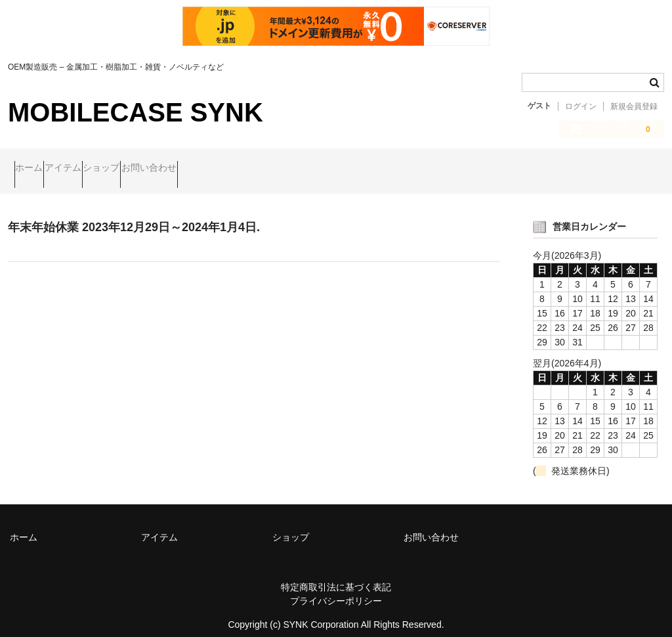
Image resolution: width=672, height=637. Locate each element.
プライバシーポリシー (336, 590)
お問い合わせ (231, 169)
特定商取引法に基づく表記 (336, 576)
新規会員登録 (634, 106)
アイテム (94, 169)
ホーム (35, 169)
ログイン (581, 106)
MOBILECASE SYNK (136, 112)
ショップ (158, 169)
